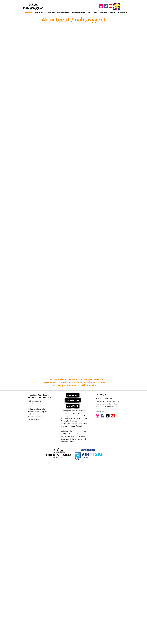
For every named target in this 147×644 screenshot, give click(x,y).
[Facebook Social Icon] (103, 416)
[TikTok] (108, 416)
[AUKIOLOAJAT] (73, 395)
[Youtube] (110, 6)
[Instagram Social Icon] (98, 416)
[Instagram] (101, 6)
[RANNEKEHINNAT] (73, 400)
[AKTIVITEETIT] (73, 406)
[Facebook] (106, 6)
